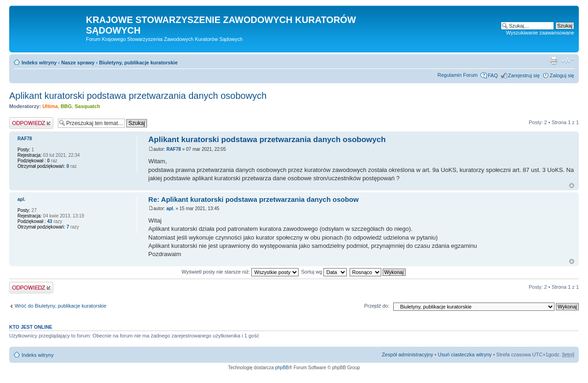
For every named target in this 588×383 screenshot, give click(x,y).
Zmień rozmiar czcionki (568, 61)
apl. (170, 209)
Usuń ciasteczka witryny (465, 354)
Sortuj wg (324, 272)
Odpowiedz (31, 123)
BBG (66, 106)
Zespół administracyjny (407, 354)
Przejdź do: (377, 306)
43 (49, 221)
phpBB (282, 368)
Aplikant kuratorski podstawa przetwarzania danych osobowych (138, 96)
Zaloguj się (562, 75)
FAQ (493, 75)
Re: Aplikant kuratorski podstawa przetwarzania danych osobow (254, 199)
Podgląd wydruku (554, 61)
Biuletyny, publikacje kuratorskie (139, 63)
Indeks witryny (39, 63)
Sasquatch (87, 106)
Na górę (572, 186)
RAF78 (174, 149)
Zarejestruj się (524, 75)
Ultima (50, 106)
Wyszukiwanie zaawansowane (540, 33)
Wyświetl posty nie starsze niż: (240, 272)
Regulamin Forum (457, 75)
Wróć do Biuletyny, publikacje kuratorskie (61, 306)
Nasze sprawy (78, 63)
